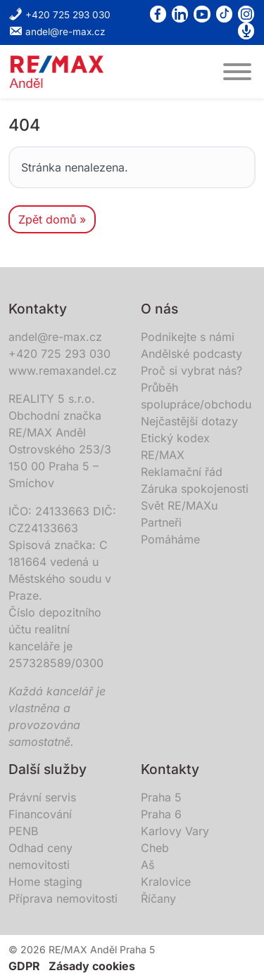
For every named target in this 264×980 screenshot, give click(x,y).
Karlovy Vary (175, 831)
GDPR (24, 966)
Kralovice (166, 882)
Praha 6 (161, 814)
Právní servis (42, 797)
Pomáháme (170, 539)
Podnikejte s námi (188, 337)
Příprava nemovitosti (63, 898)
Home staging (45, 882)
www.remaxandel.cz (63, 370)
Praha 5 (161, 797)
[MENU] (237, 72)
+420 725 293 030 (59, 15)
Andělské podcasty (191, 354)
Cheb (155, 848)
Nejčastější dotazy (189, 421)
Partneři (161, 522)
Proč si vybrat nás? (191, 370)
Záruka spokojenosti (195, 489)
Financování (40, 814)
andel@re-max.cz (57, 32)
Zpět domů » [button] (52, 219)
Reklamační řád (182, 472)
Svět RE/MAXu (179, 505)
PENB (23, 831)
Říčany (158, 898)
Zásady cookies (92, 966)
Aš (147, 865)
